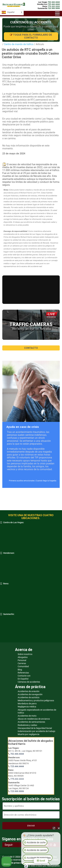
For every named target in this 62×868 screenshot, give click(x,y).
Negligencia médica (27, 707)
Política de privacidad (14, 863)
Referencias (23, 673)
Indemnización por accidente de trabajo (36, 731)
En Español (23, 679)
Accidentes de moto (27, 716)
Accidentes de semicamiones (31, 722)
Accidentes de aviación (29, 691)
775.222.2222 (17, 779)
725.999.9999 (17, 791)
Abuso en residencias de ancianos (34, 719)
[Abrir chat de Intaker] (26, 866)
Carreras (22, 663)
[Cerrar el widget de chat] (59, 828)
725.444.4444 (17, 766)
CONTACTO (31, 348)
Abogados (23, 657)
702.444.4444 (17, 754)
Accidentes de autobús (29, 697)
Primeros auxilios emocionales (22, 481)
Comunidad (23, 666)
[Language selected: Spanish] (12, 12)
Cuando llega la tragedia (46, 481)
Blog (20, 670)
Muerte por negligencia (29, 734)
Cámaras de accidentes (29, 682)
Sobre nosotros (25, 654)
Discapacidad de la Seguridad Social (35, 728)
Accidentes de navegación (30, 694)
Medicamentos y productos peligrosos (36, 700)
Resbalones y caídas (27, 725)
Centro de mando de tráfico (18, 44)
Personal (22, 660)
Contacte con (24, 676)
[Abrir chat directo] (54, 828)
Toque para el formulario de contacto (31, 36)
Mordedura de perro (27, 704)
